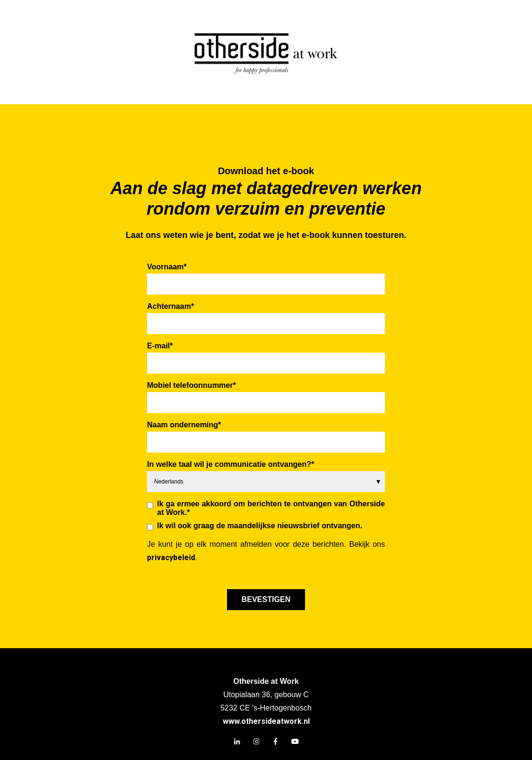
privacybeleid (171, 558)
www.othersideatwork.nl (266, 721)
